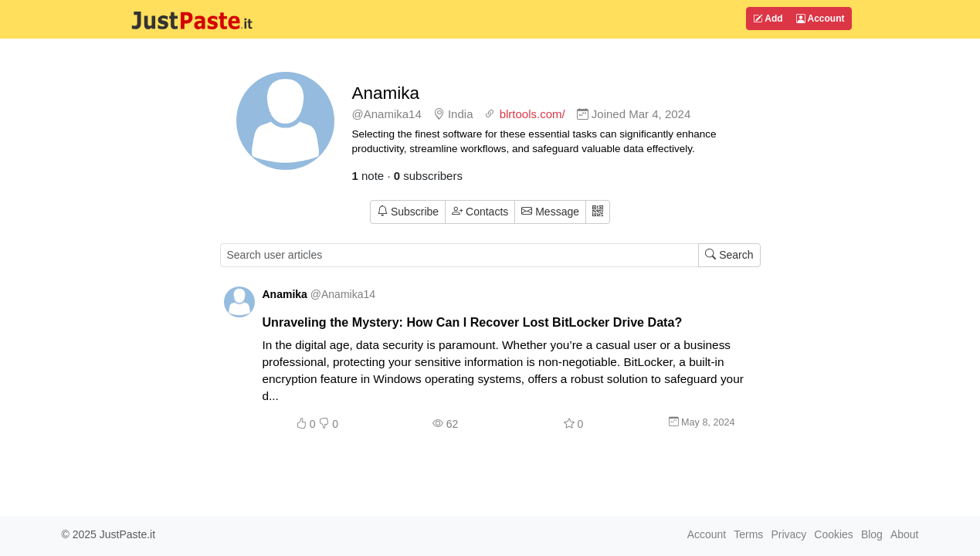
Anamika (386, 93)
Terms (748, 534)
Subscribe (408, 212)
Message (550, 212)
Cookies (834, 534)
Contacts (480, 212)
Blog (872, 534)
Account (821, 19)
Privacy (788, 534)
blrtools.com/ (532, 114)
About (905, 534)
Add (768, 19)
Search (729, 255)
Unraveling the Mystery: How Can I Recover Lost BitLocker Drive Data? (473, 322)
